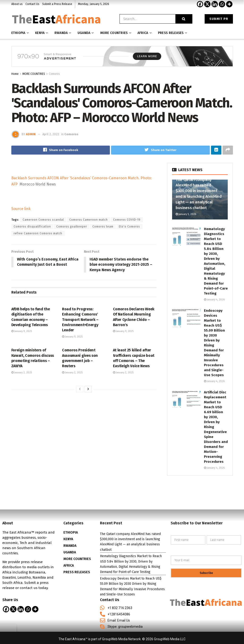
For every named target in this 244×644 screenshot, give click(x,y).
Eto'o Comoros (129, 227)
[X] (207, 4)
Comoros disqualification (32, 227)
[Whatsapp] (222, 4)
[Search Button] (184, 19)
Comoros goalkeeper (72, 227)
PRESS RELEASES (77, 572)
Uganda (84, 33)
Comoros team (103, 227)
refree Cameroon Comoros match (38, 233)
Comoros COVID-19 (127, 220)
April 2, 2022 (51, 134)
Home (15, 74)
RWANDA (70, 546)
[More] (229, 4)
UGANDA (70, 552)
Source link (21, 209)
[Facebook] (200, 4)
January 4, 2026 (214, 300)
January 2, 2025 (22, 373)
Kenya (40, 33)
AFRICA (143, 33)
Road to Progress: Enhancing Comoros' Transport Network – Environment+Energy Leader (80, 320)
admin (31, 134)
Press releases (171, 33)
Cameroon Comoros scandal (43, 220)
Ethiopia (18, 33)
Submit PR (219, 19)
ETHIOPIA (71, 532)
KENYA (68, 539)
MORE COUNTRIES (114, 33)
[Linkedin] (215, 4)
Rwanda (61, 33)
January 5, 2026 (186, 214)
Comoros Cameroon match (89, 220)
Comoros (54, 74)
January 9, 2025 (22, 331)
